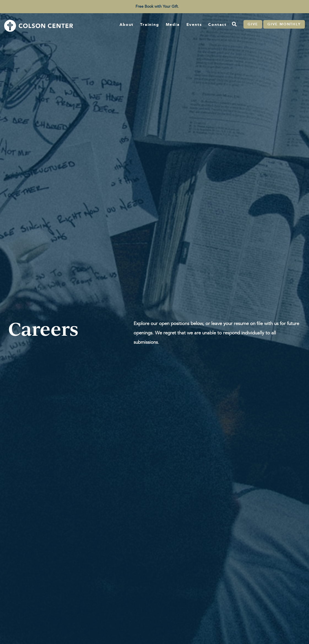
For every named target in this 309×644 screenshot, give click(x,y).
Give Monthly (284, 24)
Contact (217, 24)
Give (253, 24)
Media (173, 24)
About (127, 24)
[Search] (234, 24)
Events (194, 24)
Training (150, 24)
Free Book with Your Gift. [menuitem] (157, 6)
